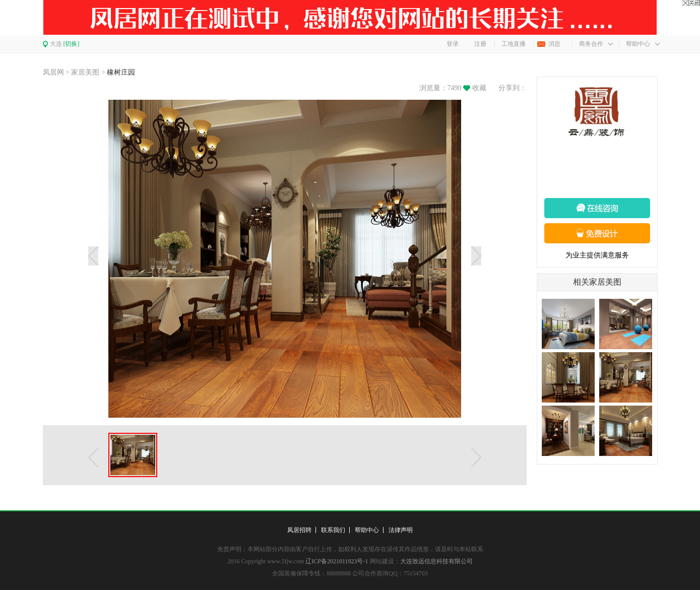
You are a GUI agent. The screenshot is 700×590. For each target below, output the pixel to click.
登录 (453, 44)
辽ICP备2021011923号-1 (337, 561)
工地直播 (514, 44)
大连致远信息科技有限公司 (436, 561)
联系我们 (333, 530)
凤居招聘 (299, 530)
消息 (554, 44)
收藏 (479, 88)
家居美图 (85, 72)
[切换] (72, 44)
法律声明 (401, 530)
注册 (480, 44)
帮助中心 (638, 44)
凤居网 (53, 72)
